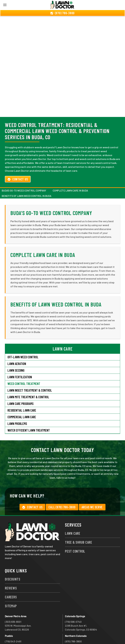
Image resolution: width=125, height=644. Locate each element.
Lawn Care (73, 516)
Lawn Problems (17, 406)
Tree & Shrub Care (79, 525)
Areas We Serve (92, 490)
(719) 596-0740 (73, 604)
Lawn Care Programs (21, 386)
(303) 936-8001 (13, 604)
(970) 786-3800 (73, 624)
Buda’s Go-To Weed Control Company (24, 173)
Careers (11, 579)
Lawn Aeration (17, 346)
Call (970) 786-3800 (62, 490)
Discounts (13, 561)
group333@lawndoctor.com (81, 635)
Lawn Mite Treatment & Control (28, 379)
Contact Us (18, 162)
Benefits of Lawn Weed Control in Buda (26, 178)
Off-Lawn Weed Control (23, 339)
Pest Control (75, 534)
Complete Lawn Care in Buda (70, 173)
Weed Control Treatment (24, 366)
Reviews (11, 570)
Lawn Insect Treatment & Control (30, 373)
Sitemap (11, 588)
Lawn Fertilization (20, 359)
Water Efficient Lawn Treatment (29, 413)
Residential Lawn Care (22, 393)
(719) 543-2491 (13, 624)
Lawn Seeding (16, 353)
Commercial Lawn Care (22, 399)
